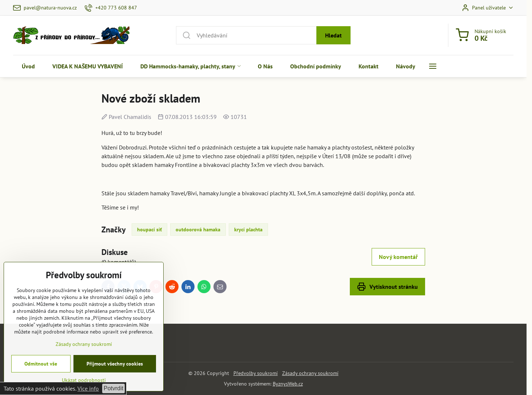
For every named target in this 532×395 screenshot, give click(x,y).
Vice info (88, 388)
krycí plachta (248, 230)
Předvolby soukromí (256, 373)
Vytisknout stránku (387, 287)
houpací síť (149, 230)
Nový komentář (398, 257)
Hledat (333, 35)
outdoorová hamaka (198, 230)
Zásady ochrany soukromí (310, 373)
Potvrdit (113, 388)
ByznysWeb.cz (288, 384)
